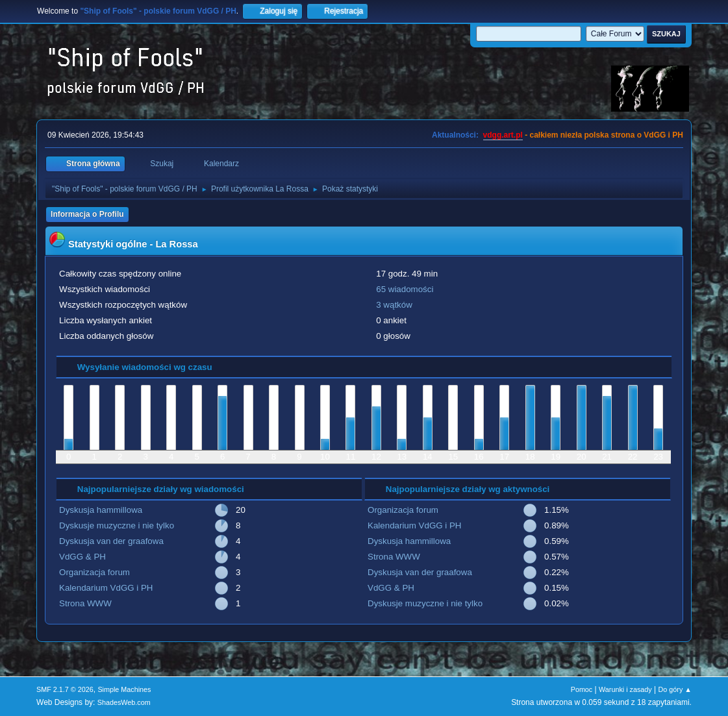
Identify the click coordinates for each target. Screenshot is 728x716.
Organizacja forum (94, 572)
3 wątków (394, 305)
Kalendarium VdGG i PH (106, 588)
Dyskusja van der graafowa (111, 541)
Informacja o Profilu (87, 214)
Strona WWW (85, 603)
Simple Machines (124, 689)
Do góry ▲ (675, 689)
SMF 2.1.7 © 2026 (65, 689)
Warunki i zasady (625, 689)
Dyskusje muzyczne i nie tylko (117, 525)
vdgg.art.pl (503, 135)
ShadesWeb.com (124, 702)
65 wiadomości (405, 289)
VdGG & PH (82, 557)
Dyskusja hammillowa (101, 510)
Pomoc (582, 689)
